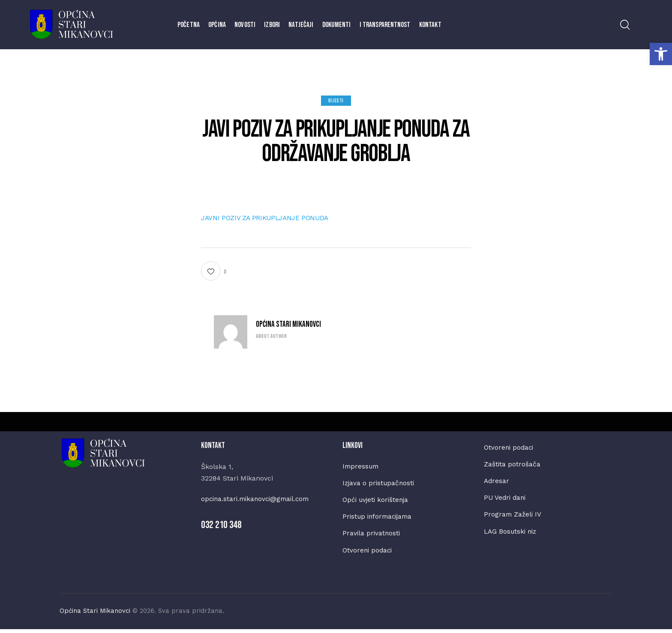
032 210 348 (221, 525)
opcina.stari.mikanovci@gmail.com (258, 499)
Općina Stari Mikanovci (288, 324)
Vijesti (336, 101)
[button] (661, 54)
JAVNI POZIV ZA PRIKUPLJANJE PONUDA (271, 218)
